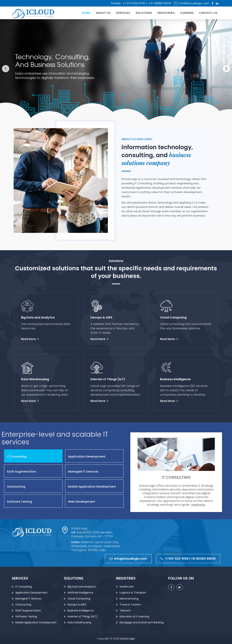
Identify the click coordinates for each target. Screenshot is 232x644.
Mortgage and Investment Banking (142, 622)
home (86, 13)
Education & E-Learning (134, 616)
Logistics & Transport (133, 593)
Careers (187, 13)
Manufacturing (129, 599)
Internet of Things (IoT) (82, 616)
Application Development (32, 593)
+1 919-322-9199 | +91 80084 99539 (188, 559)
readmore (198, 505)
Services (123, 13)
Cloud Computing (79, 599)
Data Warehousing (79, 622)
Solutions (144, 13)
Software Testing (26, 616)
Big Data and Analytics (82, 587)
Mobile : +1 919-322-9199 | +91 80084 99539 (141, 3)
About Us (103, 13)
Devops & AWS (77, 605)
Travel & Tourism (130, 605)
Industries (166, 13)
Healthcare (127, 587)
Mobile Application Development (36, 622)
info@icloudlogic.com (191, 3)
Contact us (208, 13)
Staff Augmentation (28, 611)
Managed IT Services (28, 599)
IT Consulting (24, 587)
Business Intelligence (81, 611)
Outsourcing (23, 605)
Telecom (125, 611)
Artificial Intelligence (80, 593)
